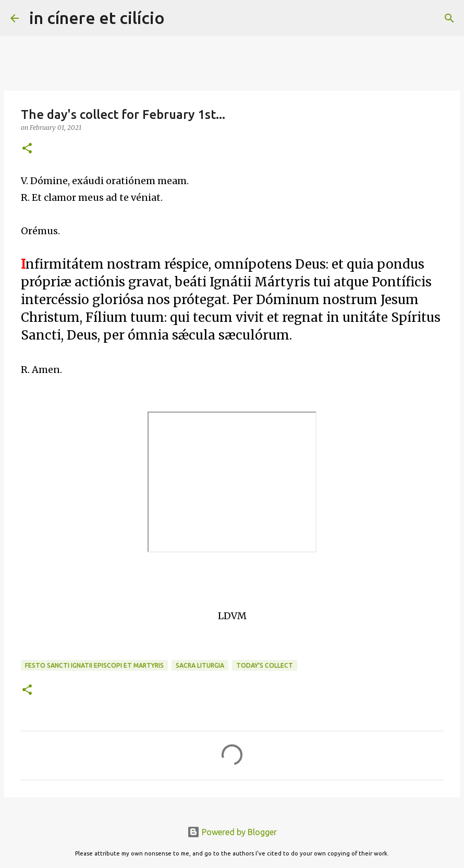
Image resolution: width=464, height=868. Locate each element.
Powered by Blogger (232, 832)
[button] (27, 149)
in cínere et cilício (97, 18)
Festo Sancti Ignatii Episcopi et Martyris (94, 665)
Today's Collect (265, 665)
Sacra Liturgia (200, 665)
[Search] (179, 18)
